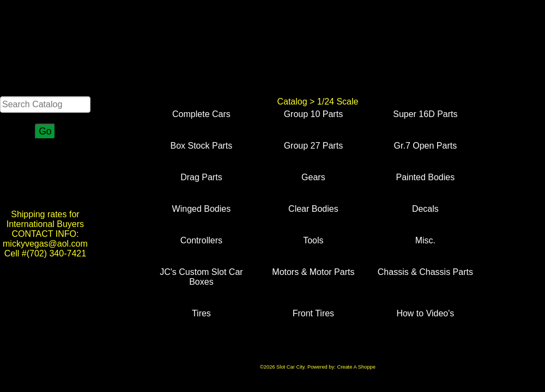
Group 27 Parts (314, 146)
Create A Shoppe (356, 367)
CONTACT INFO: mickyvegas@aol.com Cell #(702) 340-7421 (45, 244)
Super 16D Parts (425, 114)
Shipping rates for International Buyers (45, 219)
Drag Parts (201, 177)
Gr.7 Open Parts (426, 146)
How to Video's (425, 313)
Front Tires (313, 313)
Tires (201, 313)
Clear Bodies (313, 209)
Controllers (201, 240)
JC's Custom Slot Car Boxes (201, 277)
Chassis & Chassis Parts (425, 272)
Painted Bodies (426, 177)
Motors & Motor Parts (313, 272)
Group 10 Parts (314, 114)
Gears (313, 177)
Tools (313, 240)
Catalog (292, 102)
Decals (425, 209)
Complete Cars (201, 114)
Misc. (425, 240)
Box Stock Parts (201, 146)
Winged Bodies (202, 209)
